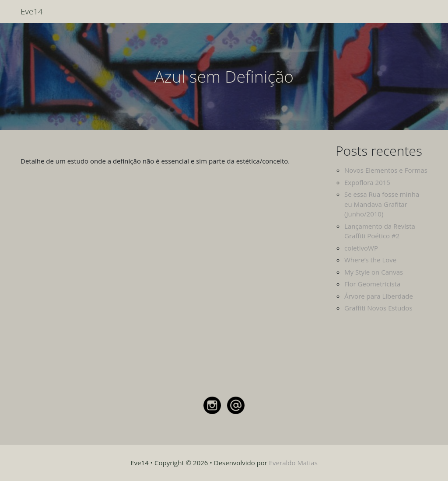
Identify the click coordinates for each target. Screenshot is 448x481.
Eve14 (32, 11)
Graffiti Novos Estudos (378, 308)
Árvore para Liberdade (379, 296)
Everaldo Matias (293, 463)
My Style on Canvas (374, 272)
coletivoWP (361, 248)
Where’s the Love (370, 260)
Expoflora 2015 (367, 182)
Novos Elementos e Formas (386, 170)
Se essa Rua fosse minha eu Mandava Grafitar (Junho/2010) (382, 204)
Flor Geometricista (372, 284)
